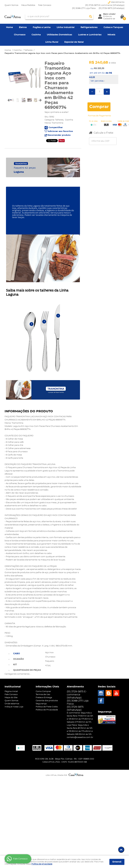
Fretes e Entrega (44, 698)
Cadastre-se (109, 19)
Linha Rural (52, 42)
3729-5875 (112, 8)
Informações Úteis (47, 687)
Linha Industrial (66, 27)
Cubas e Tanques (113, 27)
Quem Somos (11, 5)
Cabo (17, 654)
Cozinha (36, 35)
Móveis (111, 35)
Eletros (23, 27)
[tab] (27, 653)
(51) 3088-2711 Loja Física (84, 8)
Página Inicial (11, 691)
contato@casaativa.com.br (80, 737)
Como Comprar (43, 691)
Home (9, 27)
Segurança (41, 704)
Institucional (13, 687)
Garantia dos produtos (47, 701)
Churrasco (20, 35)
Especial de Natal (74, 42)
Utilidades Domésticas (59, 35)
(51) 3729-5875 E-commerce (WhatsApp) (105, 5)
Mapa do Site (11, 698)
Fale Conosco (45, 5)
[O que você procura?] (91, 17)
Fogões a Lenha (42, 27)
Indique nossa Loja (14, 707)
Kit (15, 665)
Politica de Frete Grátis (47, 707)
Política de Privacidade (47, 710)
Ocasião (19, 659)
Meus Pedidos (28, 5)
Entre (106, 16)
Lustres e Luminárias (90, 35)
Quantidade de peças (27, 670)
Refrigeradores (89, 27)
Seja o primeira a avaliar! (57, 112)
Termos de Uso (43, 695)
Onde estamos (12, 704)
